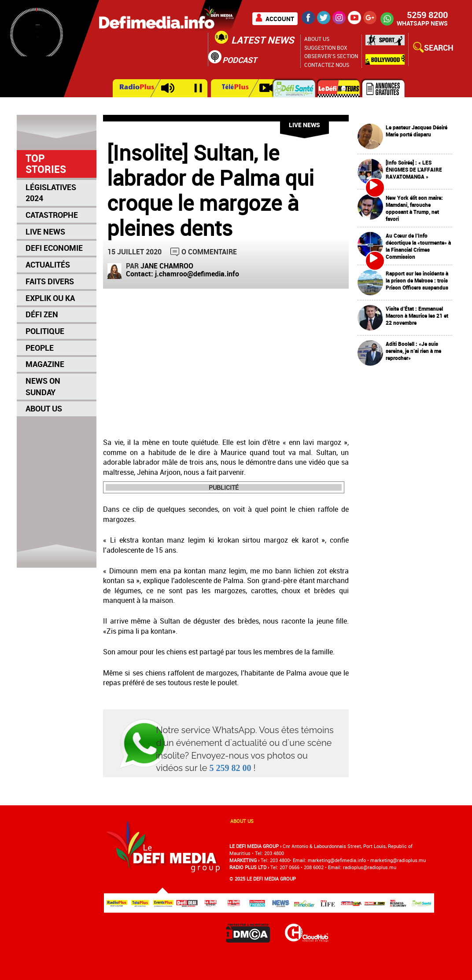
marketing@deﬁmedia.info (337, 860)
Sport (385, 42)
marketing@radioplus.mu (398, 860)
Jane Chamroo (167, 266)
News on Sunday (43, 386)
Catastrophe (52, 215)
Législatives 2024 (51, 193)
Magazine (45, 364)
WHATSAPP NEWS (422, 23)
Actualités (48, 264)
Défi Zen (42, 314)
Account (280, 19)
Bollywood (385, 60)
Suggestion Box (326, 48)
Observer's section (331, 56)
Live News (45, 231)
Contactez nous (327, 65)
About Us (317, 39)
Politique (45, 331)
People (40, 348)
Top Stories (46, 164)
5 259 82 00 (230, 768)
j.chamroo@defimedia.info (197, 274)
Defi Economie (54, 248)
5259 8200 (427, 15)
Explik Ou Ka (50, 298)
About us (242, 821)
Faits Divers (50, 281)
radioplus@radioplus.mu (370, 867)
